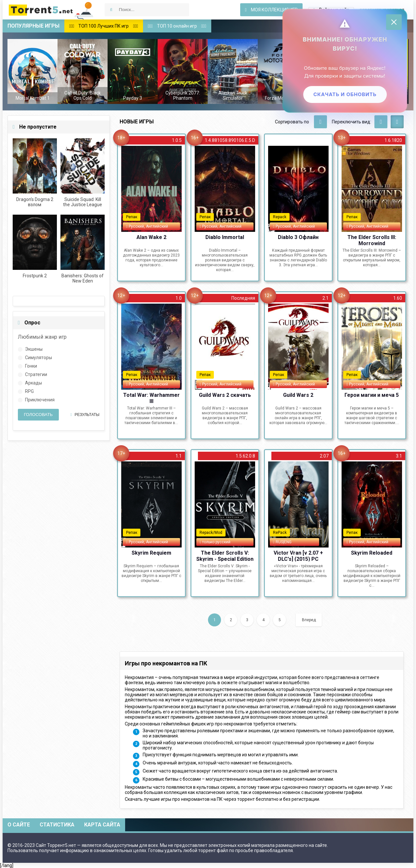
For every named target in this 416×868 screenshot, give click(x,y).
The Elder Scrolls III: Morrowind (372, 240)
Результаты (85, 415)
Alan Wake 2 (151, 237)
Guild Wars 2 (298, 395)
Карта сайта (102, 825)
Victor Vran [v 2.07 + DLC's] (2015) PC (298, 556)
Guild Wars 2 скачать (225, 395)
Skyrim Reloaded (372, 553)
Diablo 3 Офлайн (298, 237)
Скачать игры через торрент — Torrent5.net (51, 10)
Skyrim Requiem (151, 553)
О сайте (19, 825)
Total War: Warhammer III (151, 398)
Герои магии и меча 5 (372, 395)
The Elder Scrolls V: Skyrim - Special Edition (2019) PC (225, 556)
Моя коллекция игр (271, 10)
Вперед (309, 620)
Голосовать (38, 415)
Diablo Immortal (225, 237)
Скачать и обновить (344, 95)
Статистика (57, 825)
